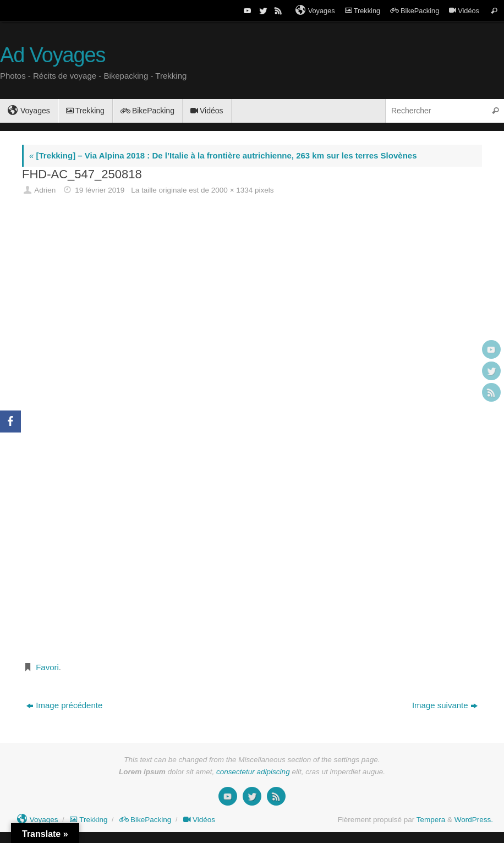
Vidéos (464, 11)
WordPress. (474, 820)
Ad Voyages (53, 55)
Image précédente (64, 705)
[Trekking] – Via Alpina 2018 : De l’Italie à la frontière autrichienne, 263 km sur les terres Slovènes (223, 155)
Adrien (45, 190)
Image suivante (445, 705)
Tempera (431, 820)
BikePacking (415, 11)
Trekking (363, 11)
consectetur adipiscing (253, 772)
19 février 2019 (100, 190)
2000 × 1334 (232, 190)
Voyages (315, 10)
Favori (47, 667)
